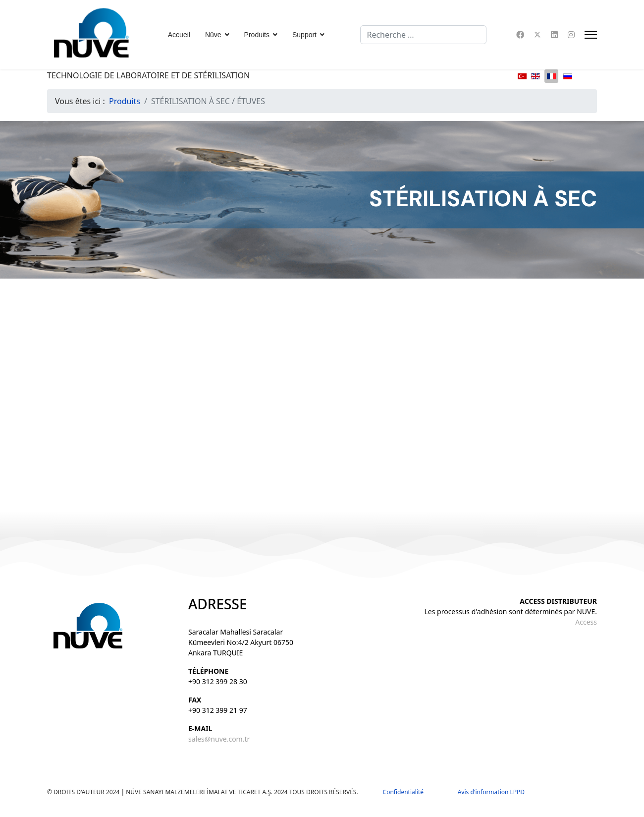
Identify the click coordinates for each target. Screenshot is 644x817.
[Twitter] (537, 35)
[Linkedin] (554, 35)
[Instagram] (571, 35)
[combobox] (423, 35)
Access (586, 622)
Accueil (179, 35)
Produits (257, 35)
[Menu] (591, 35)
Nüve (213, 35)
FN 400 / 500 (255, 422)
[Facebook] (520, 35)
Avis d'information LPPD (491, 792)
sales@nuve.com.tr (219, 739)
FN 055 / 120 (119, 422)
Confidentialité (408, 792)
